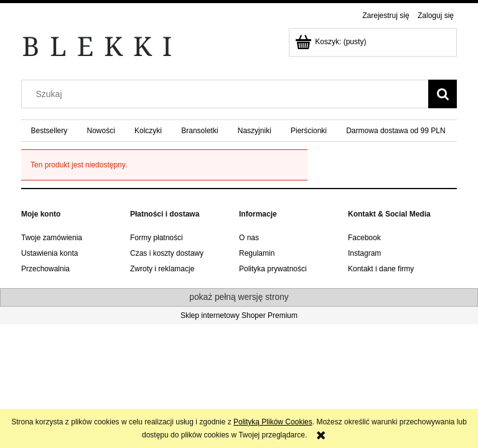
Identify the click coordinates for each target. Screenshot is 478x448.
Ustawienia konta (49, 253)
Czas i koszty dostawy (167, 253)
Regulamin (257, 253)
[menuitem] (49, 131)
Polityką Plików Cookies (273, 422)
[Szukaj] (443, 94)
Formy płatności (157, 238)
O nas (249, 238)
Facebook (364, 238)
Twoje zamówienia (52, 238)
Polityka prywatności (273, 269)
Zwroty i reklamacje (162, 269)
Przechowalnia (45, 269)
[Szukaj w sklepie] (228, 94)
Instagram (364, 253)
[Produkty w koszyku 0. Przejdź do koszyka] (331, 42)
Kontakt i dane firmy (381, 269)
